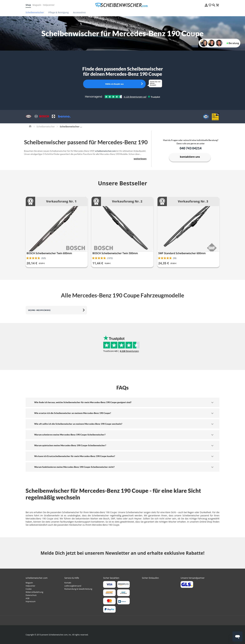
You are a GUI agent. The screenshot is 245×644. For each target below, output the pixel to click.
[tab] (122, 402)
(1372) (110, 258)
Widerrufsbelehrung (34, 592)
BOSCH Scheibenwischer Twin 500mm (115, 253)
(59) (175, 258)
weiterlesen (140, 159)
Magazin (37, 5)
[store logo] (122, 5)
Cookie (29, 589)
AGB (27, 598)
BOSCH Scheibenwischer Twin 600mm (49, 253)
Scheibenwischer (46, 126)
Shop (28, 5)
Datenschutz (31, 595)
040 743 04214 (191, 148)
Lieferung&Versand (73, 586)
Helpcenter (49, 5)
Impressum (31, 601)
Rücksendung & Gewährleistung (78, 589)
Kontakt (68, 583)
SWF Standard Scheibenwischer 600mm (182, 253)
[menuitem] (36, 12)
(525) (44, 258)
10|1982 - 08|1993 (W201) (39, 310)
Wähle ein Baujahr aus (114, 84)
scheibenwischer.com (105, 151)
